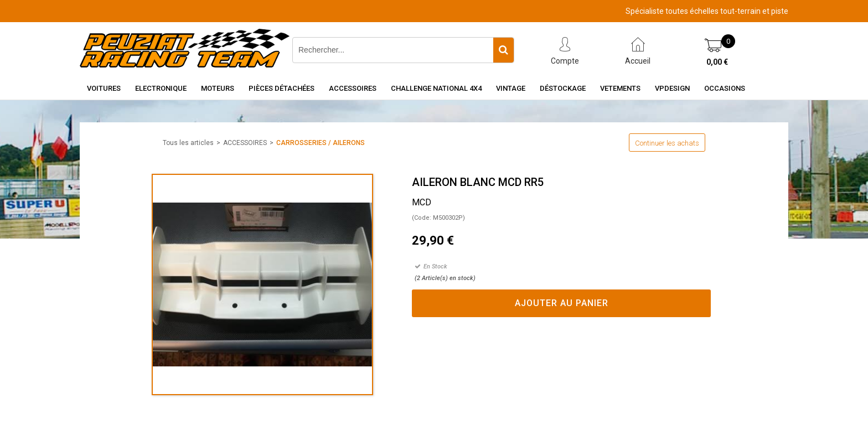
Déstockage (563, 88)
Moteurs (218, 88)
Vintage (511, 88)
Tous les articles (188, 143)
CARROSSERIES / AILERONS (321, 143)
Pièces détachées (281, 88)
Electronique (161, 88)
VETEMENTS (620, 88)
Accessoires (353, 88)
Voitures (104, 88)
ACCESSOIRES (245, 143)
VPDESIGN (672, 88)
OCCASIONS (725, 88)
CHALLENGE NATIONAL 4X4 (436, 88)
